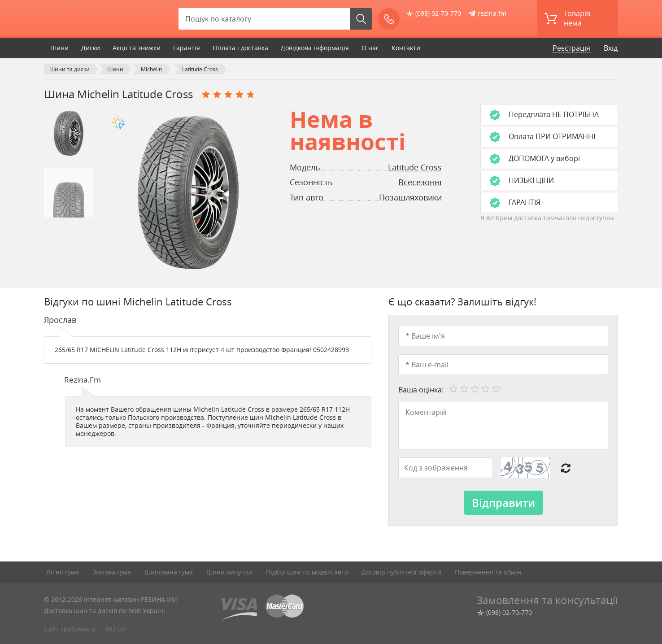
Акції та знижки (137, 48)
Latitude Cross (415, 167)
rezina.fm (492, 13)
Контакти (406, 48)
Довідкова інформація (315, 48)
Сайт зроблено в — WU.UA (85, 629)
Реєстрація (571, 48)
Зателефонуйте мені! (392, 19)
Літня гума (63, 572)
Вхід (611, 48)
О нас (370, 48)
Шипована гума (169, 572)
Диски (91, 48)
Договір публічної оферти (401, 572)
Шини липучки (229, 572)
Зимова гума (112, 572)
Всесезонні (420, 182)
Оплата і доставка (240, 48)
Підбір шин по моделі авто (307, 572)
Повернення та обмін (488, 572)
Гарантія (187, 48)
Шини (59, 48)
